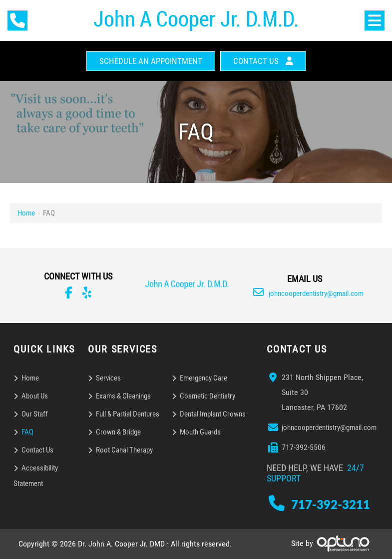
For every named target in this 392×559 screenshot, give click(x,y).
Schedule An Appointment (151, 61)
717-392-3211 (331, 504)
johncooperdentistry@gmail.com (308, 293)
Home (26, 213)
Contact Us (256, 61)
